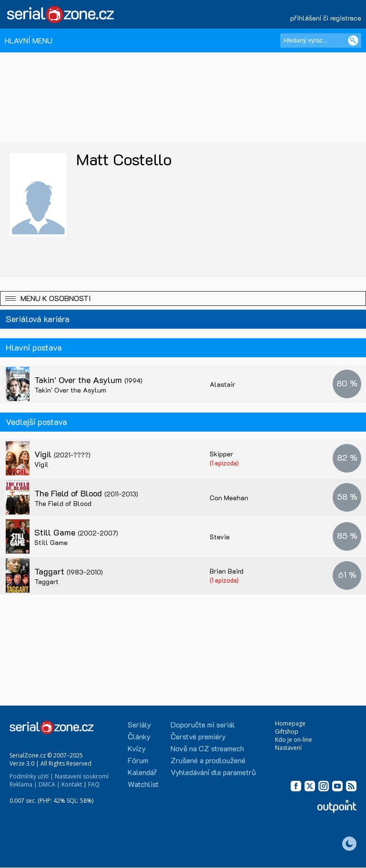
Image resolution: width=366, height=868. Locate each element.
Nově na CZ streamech (207, 748)
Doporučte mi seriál (203, 724)
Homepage (290, 723)
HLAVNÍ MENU (29, 40)
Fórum (138, 760)
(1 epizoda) (224, 463)
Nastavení (288, 748)
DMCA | (49, 784)
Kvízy (137, 748)
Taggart (69, 571)
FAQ (94, 784)
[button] (183, 298)
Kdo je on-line (294, 740)
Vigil (62, 454)
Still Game (76, 532)
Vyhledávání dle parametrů (213, 772)
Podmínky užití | (31, 776)
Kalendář (142, 772)
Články (139, 736)
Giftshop (287, 732)
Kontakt (72, 784)
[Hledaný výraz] (321, 40)
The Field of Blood (86, 493)
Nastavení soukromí (82, 776)
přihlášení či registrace (326, 18)
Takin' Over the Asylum (88, 380)
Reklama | (23, 784)
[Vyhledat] (353, 40)
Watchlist (143, 784)
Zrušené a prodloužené (208, 760)
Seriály (139, 724)
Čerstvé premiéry (198, 736)
